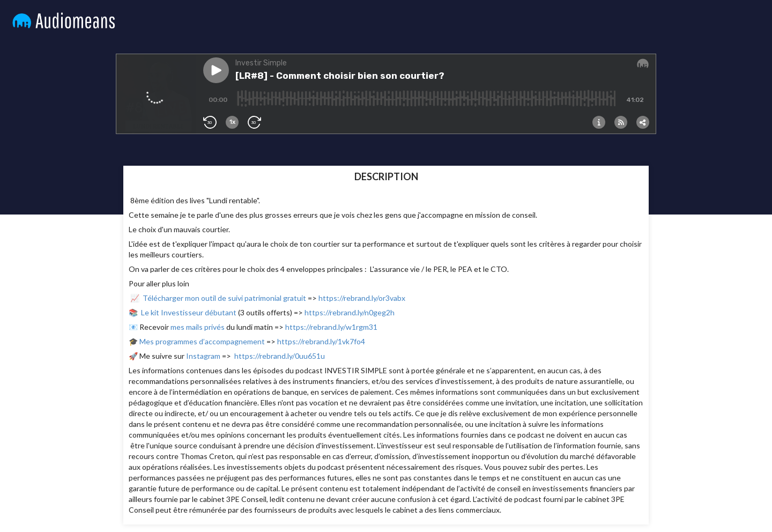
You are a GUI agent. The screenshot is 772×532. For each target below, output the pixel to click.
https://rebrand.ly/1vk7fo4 (321, 341)
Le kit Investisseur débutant (190, 312)
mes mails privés (198, 327)
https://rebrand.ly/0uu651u (280, 356)
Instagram (203, 356)
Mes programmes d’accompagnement (203, 341)
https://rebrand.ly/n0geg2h (350, 312)
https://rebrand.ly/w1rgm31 (331, 327)
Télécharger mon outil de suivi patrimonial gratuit (224, 298)
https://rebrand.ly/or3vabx (362, 298)
